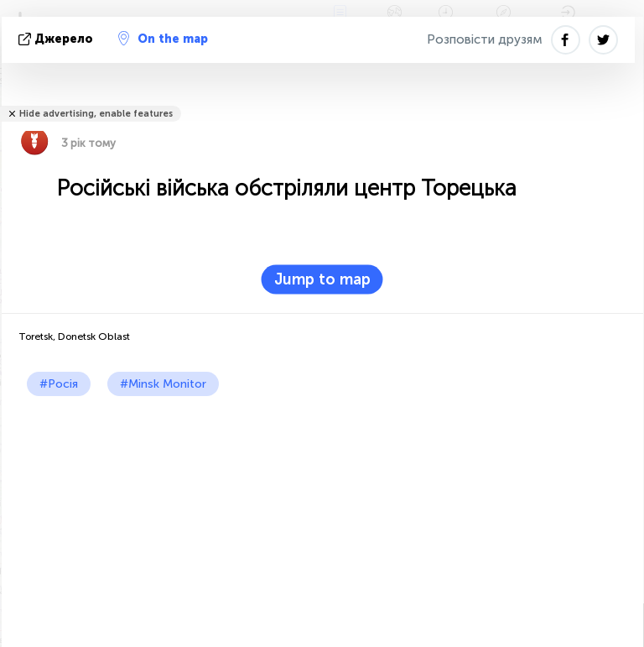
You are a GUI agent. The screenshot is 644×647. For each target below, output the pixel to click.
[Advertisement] (322, 522)
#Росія (59, 384)
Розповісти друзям (485, 39)
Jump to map (322, 279)
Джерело (57, 39)
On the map (163, 39)
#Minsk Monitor (163, 384)
